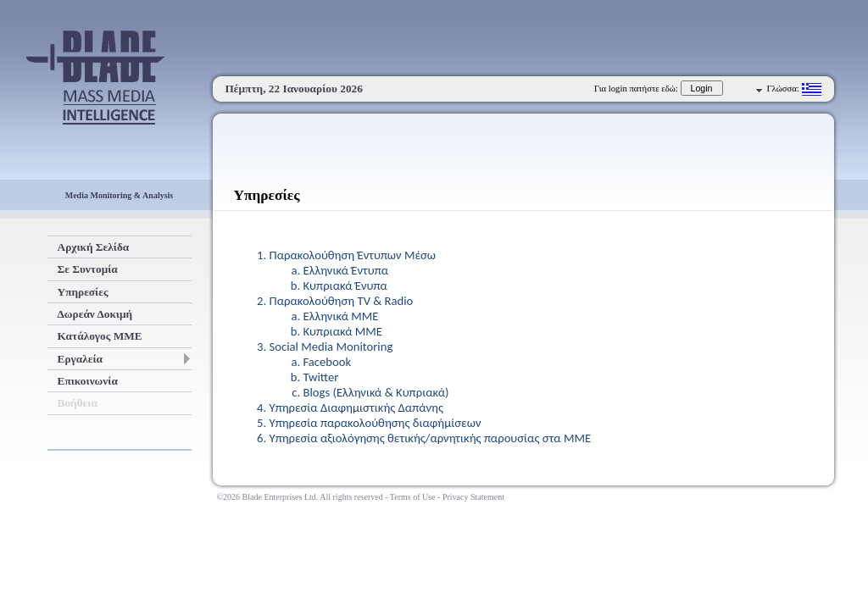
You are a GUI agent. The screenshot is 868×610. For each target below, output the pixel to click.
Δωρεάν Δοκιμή (95, 314)
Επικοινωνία (88, 381)
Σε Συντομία (88, 269)
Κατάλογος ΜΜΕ (100, 336)
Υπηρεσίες (83, 292)
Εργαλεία (124, 359)
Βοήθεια (78, 403)
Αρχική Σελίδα (94, 247)
